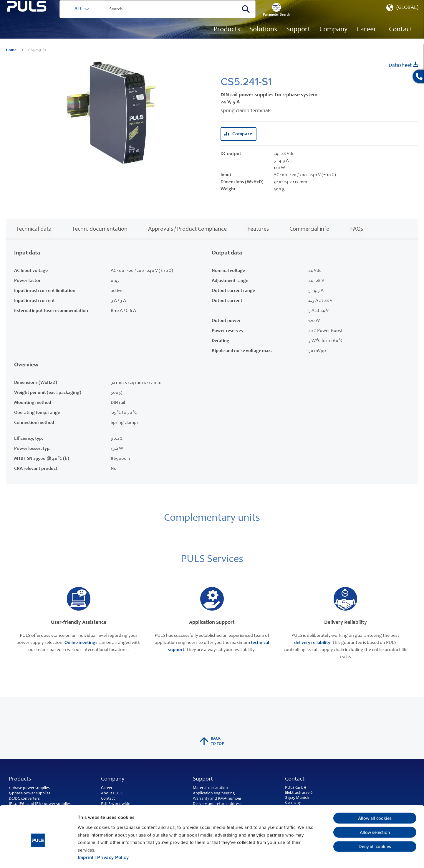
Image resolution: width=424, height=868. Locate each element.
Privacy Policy (113, 831)
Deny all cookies (375, 820)
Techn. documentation (100, 238)
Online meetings (81, 651)
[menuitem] (366, 38)
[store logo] (37, 33)
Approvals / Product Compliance (187, 238)
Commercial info (309, 238)
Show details (306, 856)
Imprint (86, 831)
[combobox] (178, 18)
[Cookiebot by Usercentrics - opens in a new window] (38, 856)
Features (258, 238)
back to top (212, 750)
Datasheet (403, 73)
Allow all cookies (375, 792)
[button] (402, 18)
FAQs (357, 238)
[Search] (266, 17)
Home (12, 59)
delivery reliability (312, 651)
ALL (99, 17)
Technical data (34, 238)
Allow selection (375, 806)
